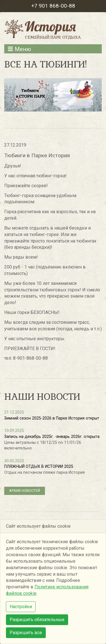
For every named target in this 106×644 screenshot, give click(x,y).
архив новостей (25, 491)
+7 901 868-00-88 (53, 6)
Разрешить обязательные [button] (37, 620)
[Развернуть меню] (53, 49)
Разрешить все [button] (26, 633)
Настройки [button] (21, 607)
